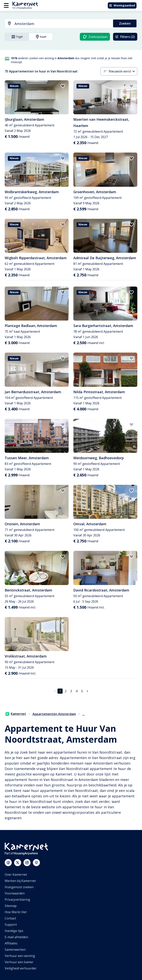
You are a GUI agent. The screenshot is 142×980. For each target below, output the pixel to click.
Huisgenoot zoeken (19, 887)
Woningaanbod (122, 5)
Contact (10, 918)
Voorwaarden (15, 893)
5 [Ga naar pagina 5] (82, 691)
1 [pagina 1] (60, 691)
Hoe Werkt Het (16, 912)
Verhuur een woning (20, 956)
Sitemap (11, 906)
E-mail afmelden (16, 937)
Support (11, 925)
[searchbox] (62, 24)
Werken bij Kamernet (20, 881)
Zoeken (125, 23)
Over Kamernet (16, 875)
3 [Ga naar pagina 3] (71, 691)
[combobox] (57, 24)
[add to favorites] (63, 86)
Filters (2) (125, 37)
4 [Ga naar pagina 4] (77, 691)
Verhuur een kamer (19, 962)
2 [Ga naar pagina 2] (66, 691)
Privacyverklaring (17, 900)
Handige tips (14, 931)
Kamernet (16, 714)
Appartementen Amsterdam (54, 714)
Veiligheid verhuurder (21, 968)
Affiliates (11, 943)
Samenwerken (15, 950)
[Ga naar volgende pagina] (87, 691)
